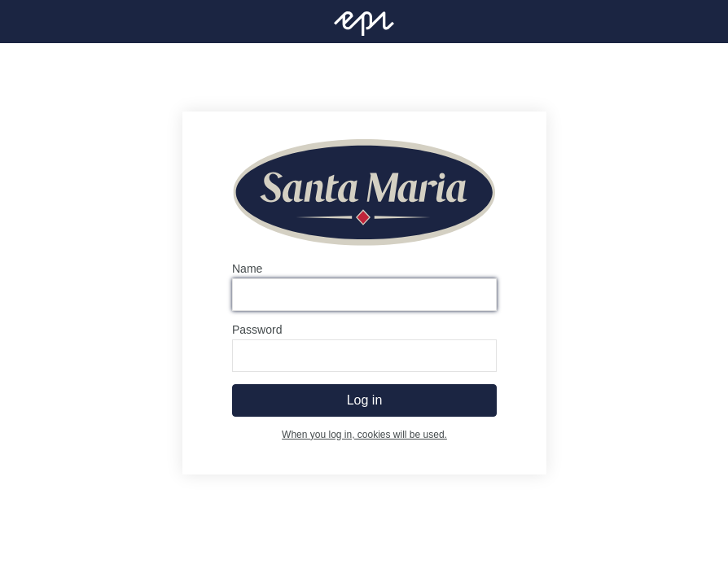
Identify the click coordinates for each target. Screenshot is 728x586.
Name (247, 269)
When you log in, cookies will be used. (364, 435)
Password (257, 330)
